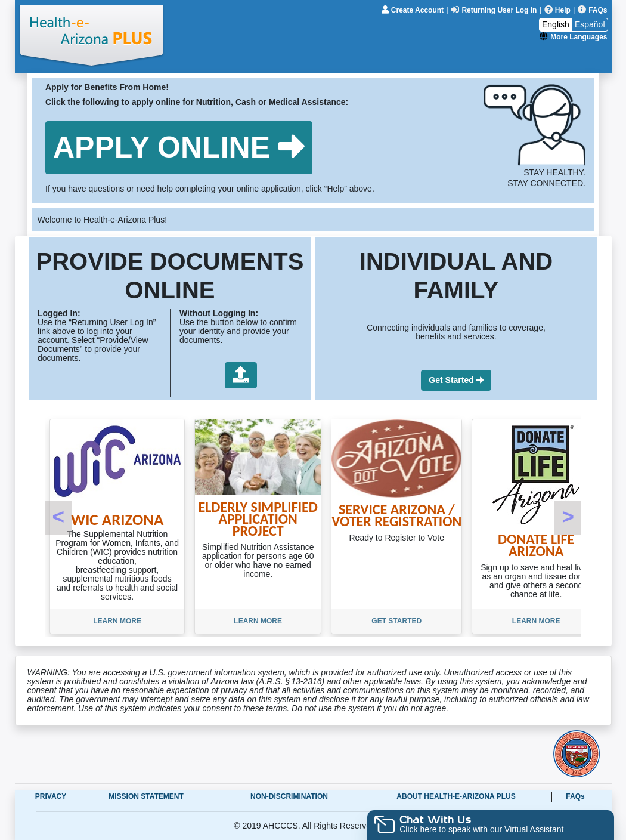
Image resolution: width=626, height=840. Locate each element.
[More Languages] (573, 36)
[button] (179, 148)
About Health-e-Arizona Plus (456, 796)
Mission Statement (146, 796)
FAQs (575, 796)
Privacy (51, 796)
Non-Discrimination (289, 796)
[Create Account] (414, 10)
